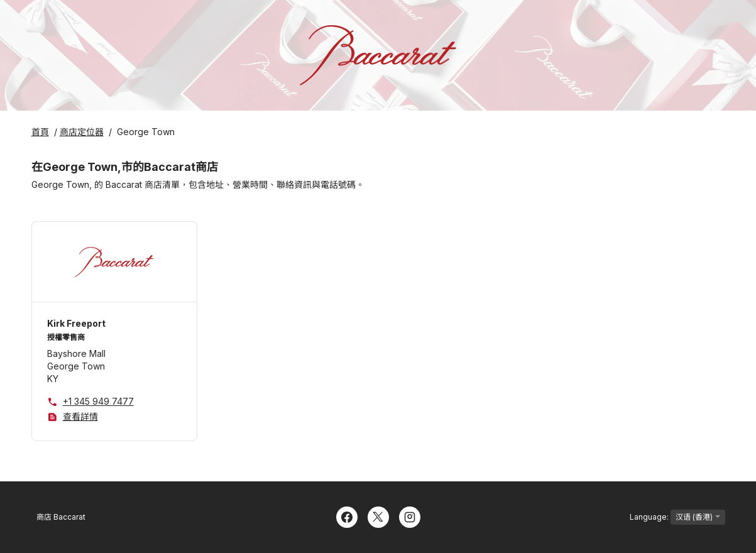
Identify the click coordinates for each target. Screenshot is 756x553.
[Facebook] (347, 516)
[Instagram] (410, 516)
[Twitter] (378, 516)
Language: (677, 517)
